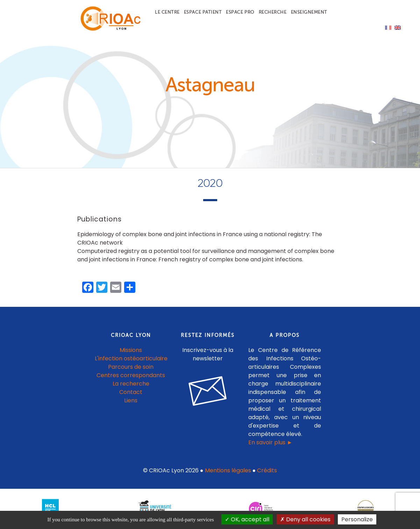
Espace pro (240, 12)
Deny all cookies (305, 519)
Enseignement (309, 12)
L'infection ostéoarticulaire (131, 358)
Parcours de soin (131, 367)
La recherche (131, 384)
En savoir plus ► (270, 442)
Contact (131, 392)
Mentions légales (228, 470)
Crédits (267, 470)
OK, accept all (247, 519)
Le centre (167, 12)
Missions (131, 350)
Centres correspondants (131, 375)
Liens (131, 400)
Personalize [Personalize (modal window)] (357, 519)
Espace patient (203, 12)
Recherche (273, 12)
